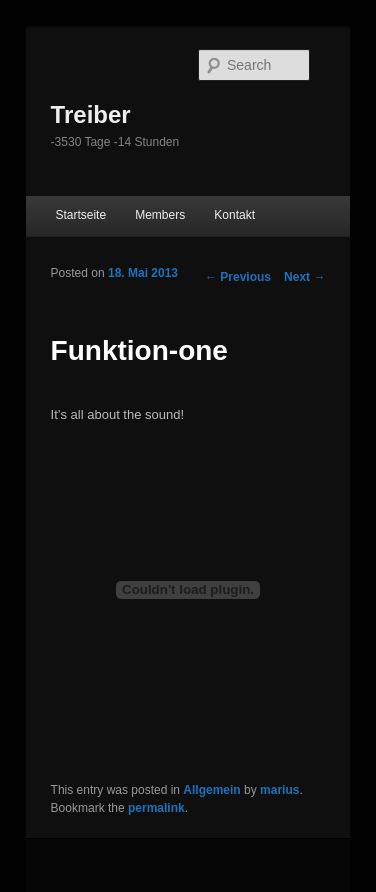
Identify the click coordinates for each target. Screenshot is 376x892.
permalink (156, 808)
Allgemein (211, 790)
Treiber (91, 114)
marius (279, 790)
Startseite (80, 215)
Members (160, 215)
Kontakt (234, 215)
